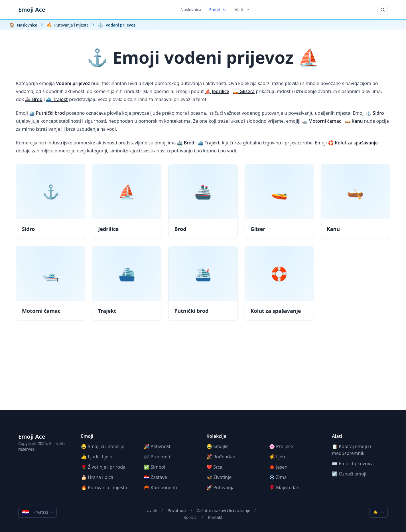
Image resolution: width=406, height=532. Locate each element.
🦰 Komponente (161, 487)
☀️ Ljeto (278, 457)
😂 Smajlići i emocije (103, 446)
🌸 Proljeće (281, 446)
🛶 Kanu (354, 121)
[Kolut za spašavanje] (279, 283)
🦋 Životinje (219, 477)
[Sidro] (51, 201)
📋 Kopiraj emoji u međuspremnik (351, 450)
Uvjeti (152, 510)
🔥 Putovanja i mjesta (104, 487)
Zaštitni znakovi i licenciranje (224, 510)
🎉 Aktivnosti (158, 446)
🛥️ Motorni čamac (321, 121)
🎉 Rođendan (221, 457)
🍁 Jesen (278, 467)
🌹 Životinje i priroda (103, 467)
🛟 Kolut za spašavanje (353, 143)
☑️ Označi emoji (349, 474)
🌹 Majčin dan (284, 487)
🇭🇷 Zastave (155, 477)
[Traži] (383, 10)
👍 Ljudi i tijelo (97, 457)
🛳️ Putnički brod (47, 113)
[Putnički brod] (203, 283)
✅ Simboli (155, 467)
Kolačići (191, 517)
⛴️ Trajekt (57, 99)
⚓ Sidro (375, 113)
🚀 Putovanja (221, 487)
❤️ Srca (214, 467)
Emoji (218, 10)
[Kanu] (355, 201)
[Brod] (203, 201)
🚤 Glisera (244, 91)
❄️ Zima (278, 477)
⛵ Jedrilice (217, 91)
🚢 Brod (34, 99)
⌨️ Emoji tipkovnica (353, 464)
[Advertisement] (203, 370)
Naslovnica (191, 10)
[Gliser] (279, 201)
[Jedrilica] (127, 201)
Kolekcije (216, 436)
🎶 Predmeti (157, 457)
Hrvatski (37, 512)
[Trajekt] (127, 283)
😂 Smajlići (218, 446)
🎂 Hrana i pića (97, 477)
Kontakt (215, 517)
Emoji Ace (32, 10)
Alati (242, 10)
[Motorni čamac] (51, 283)
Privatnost (177, 510)
